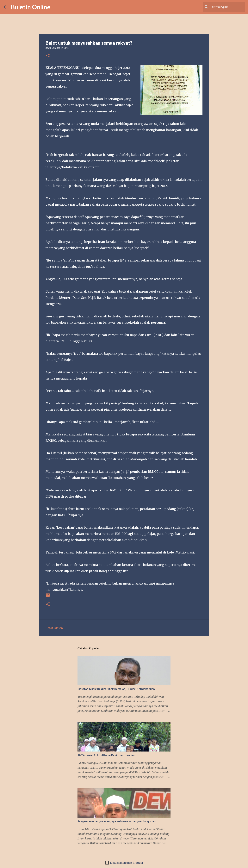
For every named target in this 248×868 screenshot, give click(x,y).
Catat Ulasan (54, 628)
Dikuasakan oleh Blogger (124, 862)
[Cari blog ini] (225, 7)
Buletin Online (31, 7)
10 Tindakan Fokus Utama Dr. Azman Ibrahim (106, 755)
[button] (48, 56)
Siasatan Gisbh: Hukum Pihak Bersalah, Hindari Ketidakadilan (116, 689)
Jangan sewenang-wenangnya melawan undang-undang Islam (117, 821)
